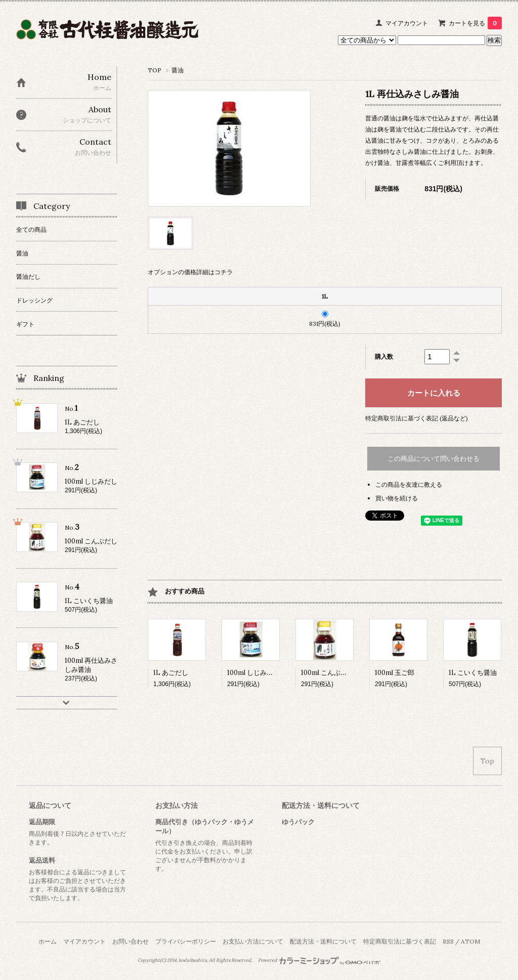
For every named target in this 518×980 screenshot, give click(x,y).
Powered (319, 960)
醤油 (178, 70)
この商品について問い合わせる (434, 459)
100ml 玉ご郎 (395, 673)
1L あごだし (171, 673)
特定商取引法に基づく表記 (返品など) (417, 418)
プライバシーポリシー (186, 941)
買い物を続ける (397, 498)
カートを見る (475, 23)
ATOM (470, 941)
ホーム (48, 941)
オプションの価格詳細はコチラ (190, 272)
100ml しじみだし (253, 673)
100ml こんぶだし (327, 673)
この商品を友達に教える (409, 484)
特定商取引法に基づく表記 (400, 941)
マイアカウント (407, 23)
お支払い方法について (253, 941)
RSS (448, 941)
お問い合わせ (131, 941)
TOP (155, 70)
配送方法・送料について (323, 941)
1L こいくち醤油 (473, 673)
